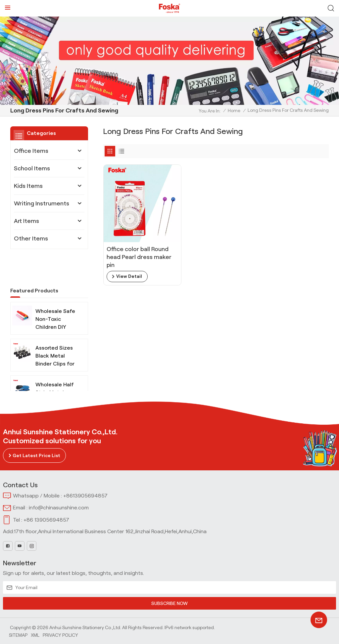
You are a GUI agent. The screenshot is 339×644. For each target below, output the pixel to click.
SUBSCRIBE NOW (169, 603)
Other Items (31, 238)
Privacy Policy (60, 635)
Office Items (31, 151)
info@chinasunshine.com (59, 508)
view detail (129, 271)
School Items (32, 168)
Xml (35, 635)
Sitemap (18, 635)
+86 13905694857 (46, 520)
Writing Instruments (42, 203)
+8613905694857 (85, 496)
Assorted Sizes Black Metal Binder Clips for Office (55, 332)
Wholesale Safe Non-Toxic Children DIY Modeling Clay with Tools (55, 295)
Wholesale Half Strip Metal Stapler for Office (55, 368)
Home (234, 110)
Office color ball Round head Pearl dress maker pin (139, 251)
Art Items (26, 221)
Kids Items (28, 186)
